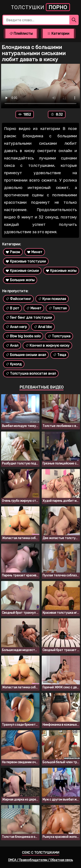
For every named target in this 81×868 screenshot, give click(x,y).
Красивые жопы (61, 271)
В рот (12, 308)
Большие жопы (20, 280)
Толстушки (40, 7)
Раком (13, 252)
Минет (35, 252)
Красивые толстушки (26, 261)
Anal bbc (43, 327)
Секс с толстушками (41, 853)
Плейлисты (21, 34)
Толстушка (59, 336)
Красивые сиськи (22, 271)
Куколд (14, 364)
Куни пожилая (52, 299)
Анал (12, 345)
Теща (60, 355)
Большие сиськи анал (26, 355)
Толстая (58, 308)
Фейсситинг (18, 299)
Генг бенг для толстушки (29, 318)
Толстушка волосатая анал (31, 373)
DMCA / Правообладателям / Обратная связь (41, 860)
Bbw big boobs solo (23, 336)
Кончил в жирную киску (47, 345)
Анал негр (16, 327)
